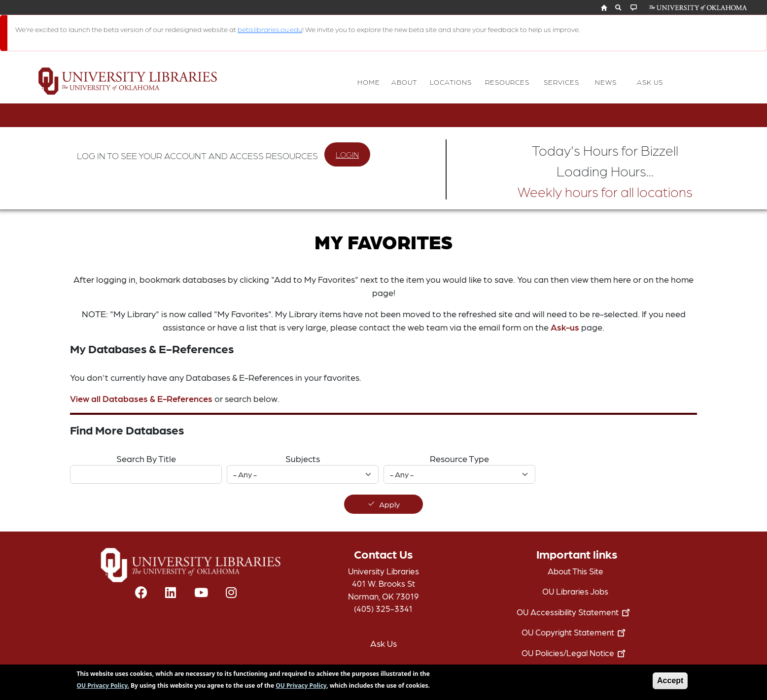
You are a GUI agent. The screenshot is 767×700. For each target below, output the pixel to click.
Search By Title (146, 458)
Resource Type (459, 458)
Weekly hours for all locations (605, 191)
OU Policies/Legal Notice (575, 653)
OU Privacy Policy (301, 688)
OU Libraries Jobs (575, 591)
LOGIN (347, 154)
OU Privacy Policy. (103, 688)
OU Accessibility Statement (575, 612)
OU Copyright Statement (575, 632)
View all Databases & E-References (141, 398)
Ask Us (383, 643)
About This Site (575, 571)
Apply (389, 504)
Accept (670, 683)
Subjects (303, 458)
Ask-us (565, 327)
